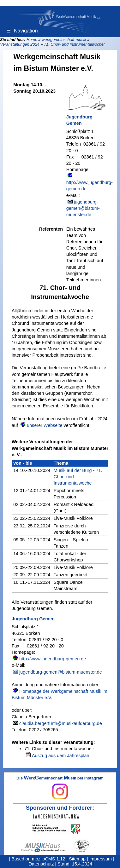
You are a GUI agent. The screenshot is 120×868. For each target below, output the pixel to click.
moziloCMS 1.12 (49, 859)
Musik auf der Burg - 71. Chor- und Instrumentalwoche (78, 477)
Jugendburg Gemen (79, 120)
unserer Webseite (45, 425)
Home (32, 40)
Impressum (101, 859)
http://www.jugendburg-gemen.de (90, 186)
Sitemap (77, 859)
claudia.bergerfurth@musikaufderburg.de (61, 723)
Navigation (22, 31)
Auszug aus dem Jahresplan (61, 756)
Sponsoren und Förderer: (60, 808)
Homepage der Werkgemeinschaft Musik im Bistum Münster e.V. (60, 694)
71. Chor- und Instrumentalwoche (74, 44)
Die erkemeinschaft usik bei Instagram (60, 788)
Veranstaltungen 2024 (20, 44)
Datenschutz (41, 864)
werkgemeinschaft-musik (64, 40)
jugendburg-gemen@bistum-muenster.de (83, 208)
